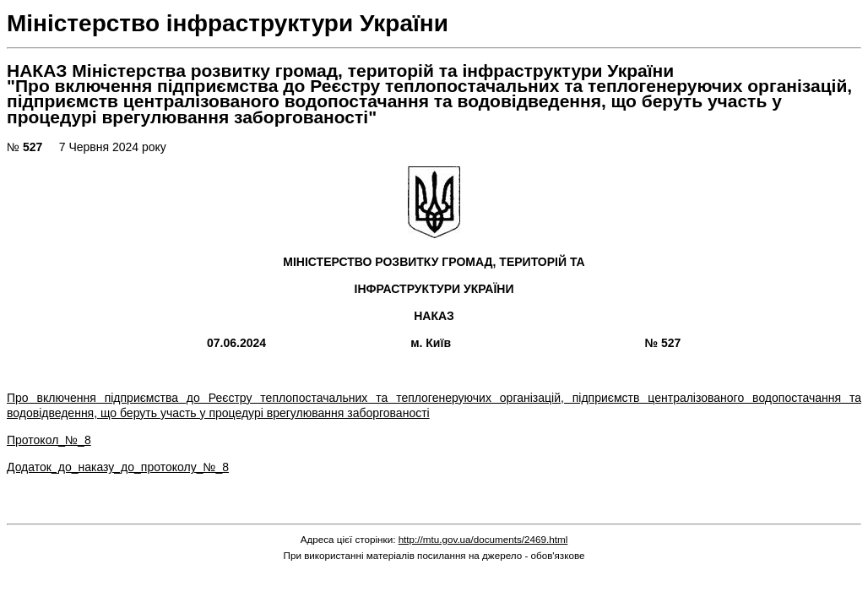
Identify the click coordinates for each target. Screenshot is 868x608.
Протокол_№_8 (49, 440)
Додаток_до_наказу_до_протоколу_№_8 (118, 467)
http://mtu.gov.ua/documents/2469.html (483, 539)
